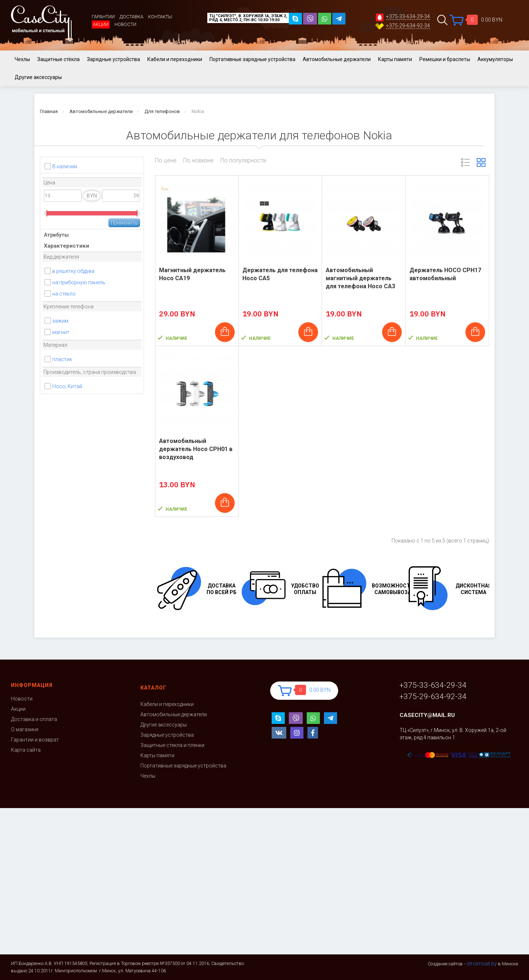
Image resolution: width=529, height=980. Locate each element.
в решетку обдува (73, 271)
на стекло (64, 294)
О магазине (25, 729)
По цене (166, 161)
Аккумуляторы (495, 59)
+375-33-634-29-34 (408, 17)
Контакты (160, 17)
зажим (60, 321)
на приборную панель (79, 282)
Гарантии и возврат (35, 740)
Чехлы (22, 59)
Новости (125, 24)
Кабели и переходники (175, 59)
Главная (49, 111)
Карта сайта (26, 750)
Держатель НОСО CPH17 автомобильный (445, 274)
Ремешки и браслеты (445, 59)
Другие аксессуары (38, 77)
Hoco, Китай (67, 386)
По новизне (199, 161)
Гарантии (103, 17)
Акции (101, 24)
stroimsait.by (482, 964)
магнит (61, 332)
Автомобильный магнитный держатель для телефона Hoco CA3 (360, 278)
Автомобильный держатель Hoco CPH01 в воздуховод (196, 449)
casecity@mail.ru (427, 715)
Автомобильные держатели (337, 59)
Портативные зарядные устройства (252, 59)
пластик (62, 359)
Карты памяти (395, 59)
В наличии (65, 166)
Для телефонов (162, 111)
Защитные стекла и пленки (172, 745)
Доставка (131, 17)
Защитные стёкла (58, 59)
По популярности (243, 161)
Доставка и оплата (34, 719)
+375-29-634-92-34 (408, 26)
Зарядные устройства (114, 59)
